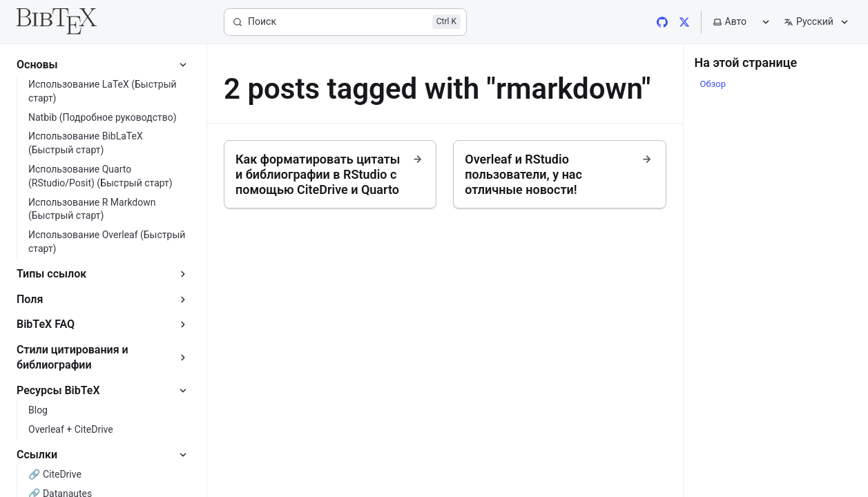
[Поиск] (345, 22)
